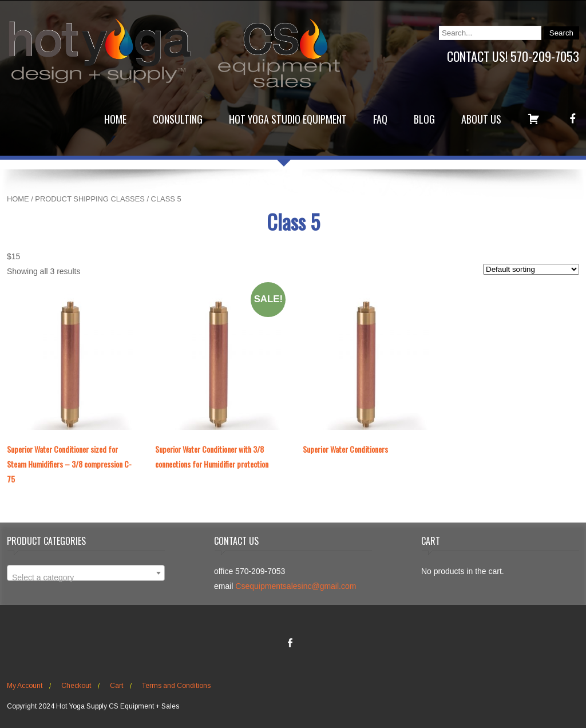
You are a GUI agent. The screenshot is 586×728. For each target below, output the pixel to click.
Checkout (76, 686)
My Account (25, 686)
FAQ (380, 119)
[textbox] (86, 577)
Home (115, 119)
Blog (424, 119)
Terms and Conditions (176, 686)
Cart (116, 686)
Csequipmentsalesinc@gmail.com (296, 586)
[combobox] (86, 573)
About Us (481, 119)
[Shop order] (531, 269)
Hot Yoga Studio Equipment (288, 119)
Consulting (178, 119)
